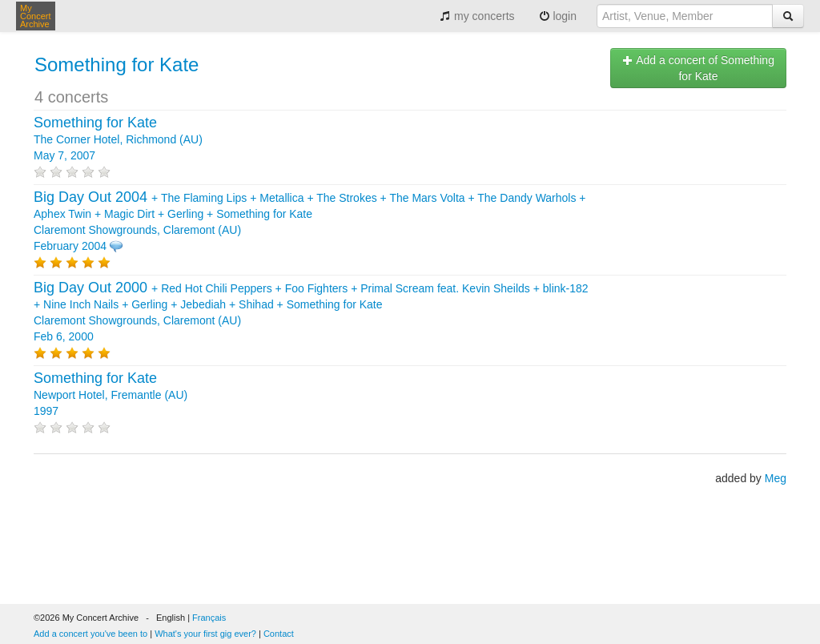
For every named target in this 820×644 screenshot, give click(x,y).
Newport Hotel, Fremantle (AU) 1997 (111, 395)
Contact (279, 634)
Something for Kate (117, 64)
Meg (776, 478)
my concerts (477, 16)
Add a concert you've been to (90, 634)
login (558, 16)
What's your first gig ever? (205, 634)
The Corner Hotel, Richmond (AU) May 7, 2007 (118, 139)
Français (209, 618)
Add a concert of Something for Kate (698, 68)
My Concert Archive (36, 16)
